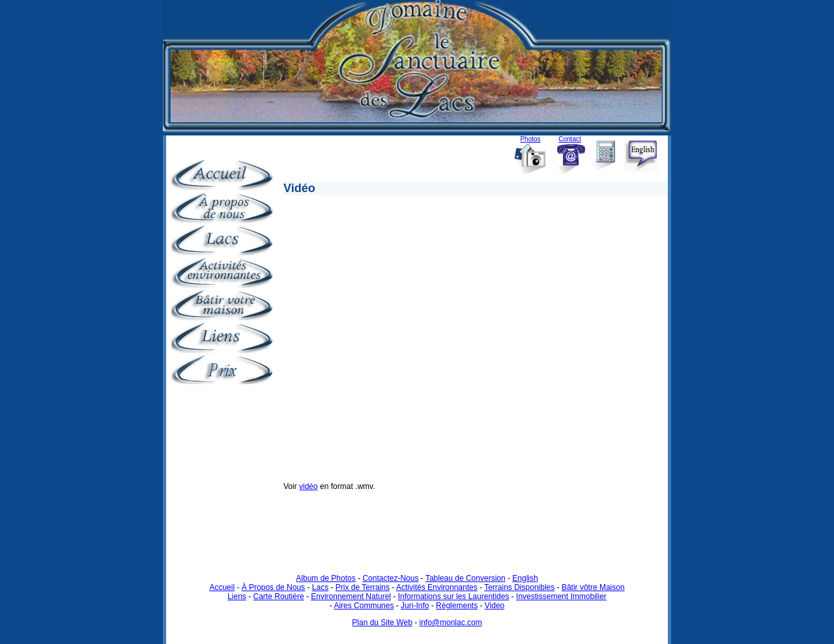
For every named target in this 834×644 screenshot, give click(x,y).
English (525, 578)
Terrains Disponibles (519, 587)
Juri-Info (415, 606)
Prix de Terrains (363, 587)
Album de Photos (325, 578)
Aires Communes (364, 606)
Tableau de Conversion (466, 578)
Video (495, 606)
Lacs (320, 587)
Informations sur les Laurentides (454, 596)
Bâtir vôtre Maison (593, 587)
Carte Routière (279, 596)
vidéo (309, 486)
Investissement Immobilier (561, 596)
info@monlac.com (450, 623)
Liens (237, 596)
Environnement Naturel (351, 596)
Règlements (457, 606)
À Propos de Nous (273, 587)
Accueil (222, 587)
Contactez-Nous (390, 578)
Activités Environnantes (437, 587)
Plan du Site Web (382, 623)
